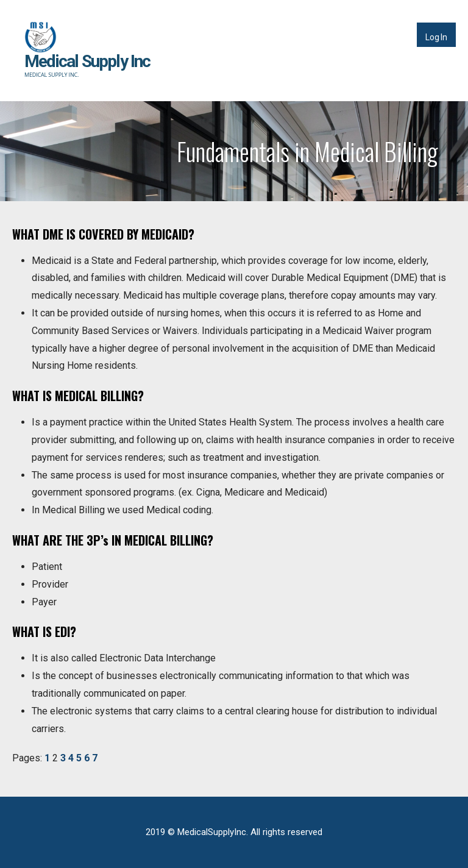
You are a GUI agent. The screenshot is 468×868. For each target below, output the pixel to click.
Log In (436, 37)
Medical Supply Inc (87, 61)
